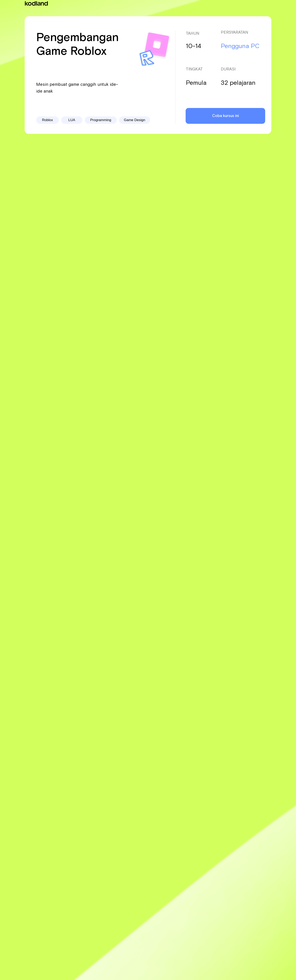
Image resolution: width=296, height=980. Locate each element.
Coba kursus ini (225, 116)
